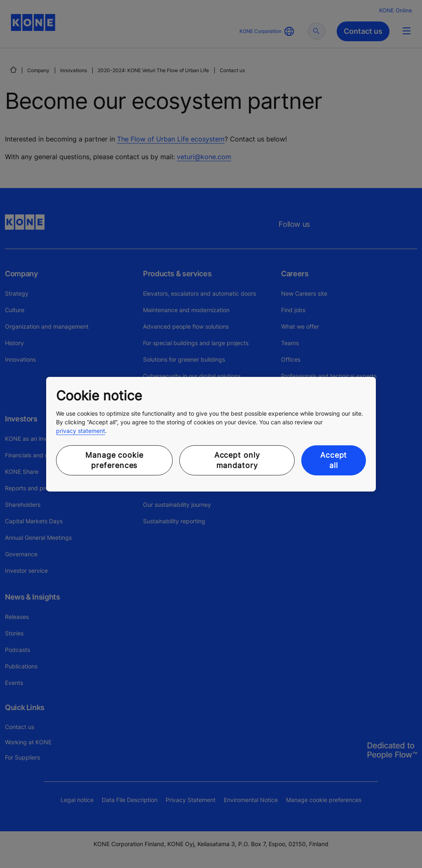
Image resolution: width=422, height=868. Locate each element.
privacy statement (81, 431)
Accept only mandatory (237, 460)
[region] (211, 434)
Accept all (334, 460)
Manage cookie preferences (114, 460)
